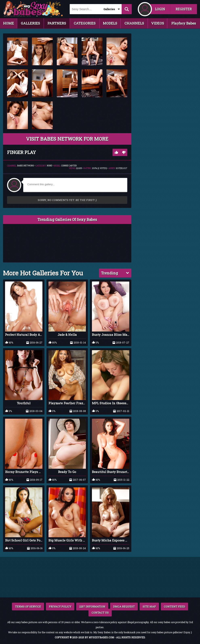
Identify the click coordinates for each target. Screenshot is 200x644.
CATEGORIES (85, 23)
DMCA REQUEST (124, 607)
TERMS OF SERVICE (28, 607)
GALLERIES (30, 23)
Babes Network (26, 166)
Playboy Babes (184, 23)
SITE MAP (149, 607)
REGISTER (184, 9)
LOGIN (160, 9)
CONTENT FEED (174, 607)
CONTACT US (100, 613)
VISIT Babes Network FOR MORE (67, 139)
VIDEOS (158, 23)
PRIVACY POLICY (60, 607)
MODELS (110, 23)
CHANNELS (134, 23)
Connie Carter (69, 166)
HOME (8, 23)
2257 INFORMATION (92, 607)
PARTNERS (57, 23)
